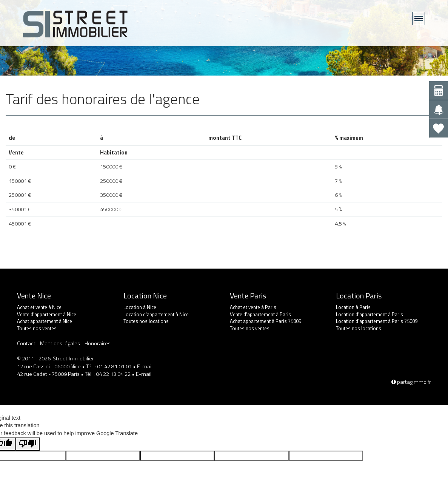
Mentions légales (60, 343)
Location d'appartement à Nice (156, 314)
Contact (26, 343)
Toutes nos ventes (37, 328)
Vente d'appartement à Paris (260, 314)
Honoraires (98, 343)
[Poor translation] (28, 444)
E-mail (145, 366)
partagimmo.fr (411, 382)
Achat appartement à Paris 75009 (266, 321)
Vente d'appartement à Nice (47, 314)
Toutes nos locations (146, 321)
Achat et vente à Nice (39, 307)
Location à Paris (353, 307)
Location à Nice (140, 307)
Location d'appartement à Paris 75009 (377, 321)
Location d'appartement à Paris (369, 314)
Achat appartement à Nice (45, 321)
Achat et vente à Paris (253, 307)
